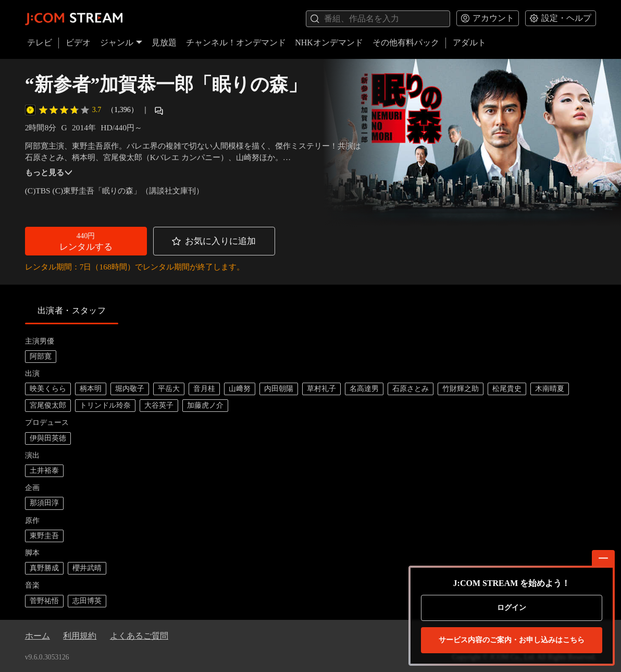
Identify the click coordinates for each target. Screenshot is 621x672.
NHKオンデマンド (329, 42)
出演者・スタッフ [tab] (72, 310)
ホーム (38, 636)
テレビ (40, 42)
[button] (86, 241)
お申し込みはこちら (512, 640)
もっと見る (49, 172)
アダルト (469, 42)
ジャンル (121, 42)
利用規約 (80, 636)
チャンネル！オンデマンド (236, 42)
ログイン (512, 608)
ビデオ (78, 42)
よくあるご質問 (139, 636)
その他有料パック (406, 42)
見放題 (164, 42)
